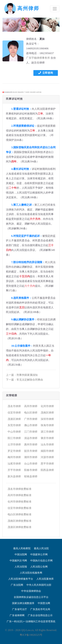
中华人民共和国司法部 (39, 585)
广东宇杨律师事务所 (38, 58)
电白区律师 (31, 413)
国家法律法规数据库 (23, 603)
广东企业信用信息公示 (40, 615)
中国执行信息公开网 (41, 561)
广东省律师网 (17, 615)
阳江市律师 (14, 438)
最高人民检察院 (22, 548)
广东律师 (27, 92)
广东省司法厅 (20, 609)
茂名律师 (33, 92)
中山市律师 (14, 432)
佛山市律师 (31, 425)
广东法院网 (17, 585)
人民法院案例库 (45, 579)
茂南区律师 (47, 413)
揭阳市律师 (47, 451)
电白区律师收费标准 (20, 514)
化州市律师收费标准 (20, 502)
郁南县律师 (31, 476)
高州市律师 (31, 406)
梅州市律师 (14, 457)
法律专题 (39, 92)
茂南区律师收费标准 (20, 521)
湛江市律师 (47, 432)
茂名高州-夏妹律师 (18, 92)
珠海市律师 (47, 425)
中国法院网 (21, 554)
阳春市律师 (31, 470)
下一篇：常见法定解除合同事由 (24, 380)
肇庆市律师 (47, 438)
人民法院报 (21, 567)
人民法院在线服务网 (31, 573)
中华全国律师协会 (31, 591)
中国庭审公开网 (39, 554)
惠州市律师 (31, 444)
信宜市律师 (14, 413)
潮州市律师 (31, 457)
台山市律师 (31, 464)
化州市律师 (47, 406)
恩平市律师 (47, 464)
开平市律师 (14, 470)
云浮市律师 (14, 444)
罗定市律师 (14, 451)
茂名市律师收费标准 (20, 489)
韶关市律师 (31, 451)
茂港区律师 (14, 419)
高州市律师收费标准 (20, 495)
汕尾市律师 (14, 464)
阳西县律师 (47, 470)
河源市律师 (47, 457)
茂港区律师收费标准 (20, 527)
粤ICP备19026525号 (31, 635)
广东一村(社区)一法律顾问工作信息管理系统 (31, 621)
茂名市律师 (14, 406)
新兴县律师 (14, 476)
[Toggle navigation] (55, 9)
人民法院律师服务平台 (21, 579)
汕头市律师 (47, 444)
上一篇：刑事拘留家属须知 (22, 375)
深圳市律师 (47, 419)
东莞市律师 (14, 425)
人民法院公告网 (39, 567)
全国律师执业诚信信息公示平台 (31, 597)
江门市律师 (31, 432)
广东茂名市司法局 (40, 609)
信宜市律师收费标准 (20, 508)
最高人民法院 (41, 548)
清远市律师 (31, 438)
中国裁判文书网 (18, 561)
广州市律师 (31, 419)
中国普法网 (44, 603)
